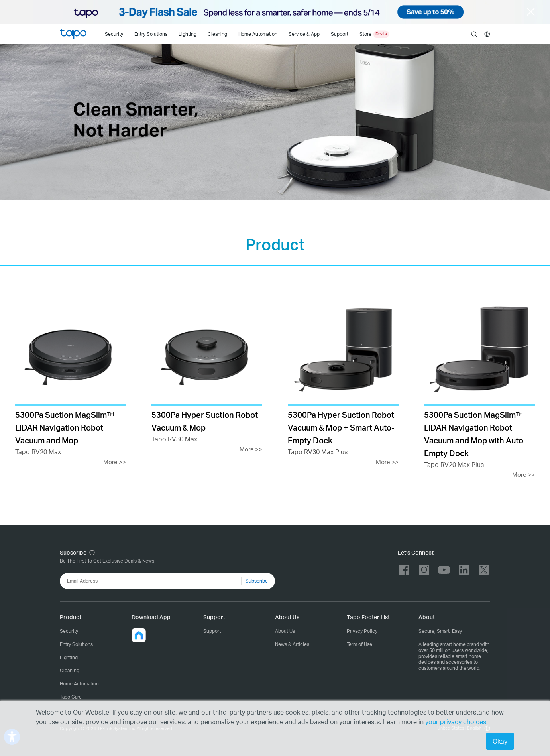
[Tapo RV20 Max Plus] (479, 387)
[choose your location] (487, 34)
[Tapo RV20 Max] (71, 381)
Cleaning (217, 34)
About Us (285, 631)
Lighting (188, 34)
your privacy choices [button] (456, 722)
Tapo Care (71, 697)
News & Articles (292, 644)
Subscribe (257, 581)
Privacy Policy (362, 631)
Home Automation (258, 34)
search (474, 34)
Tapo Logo (73, 34)
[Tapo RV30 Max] (207, 375)
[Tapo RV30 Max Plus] (343, 381)
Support (212, 631)
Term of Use (359, 644)
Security (114, 34)
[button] (139, 635)
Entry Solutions (151, 34)
